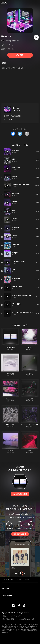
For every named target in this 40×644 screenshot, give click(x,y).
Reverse (16, 108)
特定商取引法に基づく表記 (26, 619)
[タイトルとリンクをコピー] (27, 134)
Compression (10, 399)
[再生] (36, 37)
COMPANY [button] (7, 595)
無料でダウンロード (20, 534)
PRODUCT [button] (7, 588)
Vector (30, 373)
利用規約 (4, 616)
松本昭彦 (15, 41)
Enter (30, 451)
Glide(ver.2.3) (10, 425)
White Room (10, 373)
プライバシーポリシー (17, 616)
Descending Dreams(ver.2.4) (30, 425)
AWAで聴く (20, 55)
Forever (10, 451)
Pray (30, 347)
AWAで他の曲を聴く (20, 494)
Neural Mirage (10, 347)
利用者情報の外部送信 (8, 619)
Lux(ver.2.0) (30, 399)
